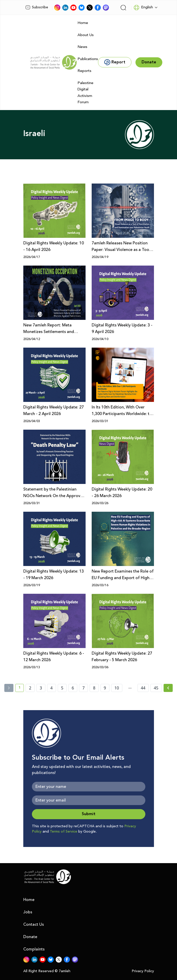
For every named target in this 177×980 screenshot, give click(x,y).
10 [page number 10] (117, 688)
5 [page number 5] (62, 688)
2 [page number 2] (30, 688)
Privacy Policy (143, 971)
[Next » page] (168, 688)
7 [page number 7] (83, 688)
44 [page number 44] (143, 688)
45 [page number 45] (156, 688)
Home (83, 23)
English (143, 8)
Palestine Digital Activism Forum (85, 93)
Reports (84, 71)
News (82, 47)
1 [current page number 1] (21, 688)
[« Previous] (9, 688)
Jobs (28, 912)
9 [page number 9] (105, 688)
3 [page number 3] (41, 688)
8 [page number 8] (94, 688)
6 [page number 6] (73, 688)
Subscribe (37, 7)
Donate (30, 937)
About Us (86, 35)
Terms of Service (64, 832)
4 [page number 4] (52, 688)
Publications (88, 59)
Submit (89, 814)
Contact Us (34, 924)
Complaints (34, 949)
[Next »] (168, 688)
